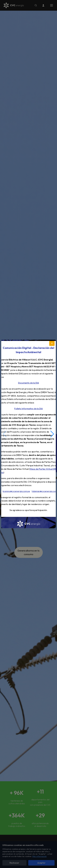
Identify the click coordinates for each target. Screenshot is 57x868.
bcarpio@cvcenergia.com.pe (16, 491)
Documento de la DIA (28, 383)
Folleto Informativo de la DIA (28, 409)
